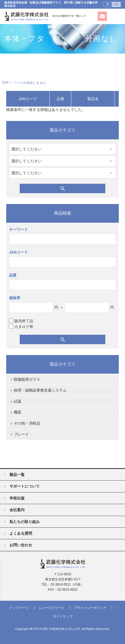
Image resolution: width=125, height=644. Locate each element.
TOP (5, 83)
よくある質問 (21, 533)
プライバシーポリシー (90, 608)
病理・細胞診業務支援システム (40, 390)
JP (107, 4)
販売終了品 (21, 321)
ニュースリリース (51, 608)
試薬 (18, 401)
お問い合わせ (21, 545)
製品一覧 (17, 475)
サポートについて (25, 486)
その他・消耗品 (27, 423)
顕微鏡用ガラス (27, 379)
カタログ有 (21, 326)
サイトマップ (63, 616)
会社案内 (17, 510)
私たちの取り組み (25, 522)
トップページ (19, 608)
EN (116, 4)
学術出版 (17, 498)
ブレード (21, 434)
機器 (18, 412)
